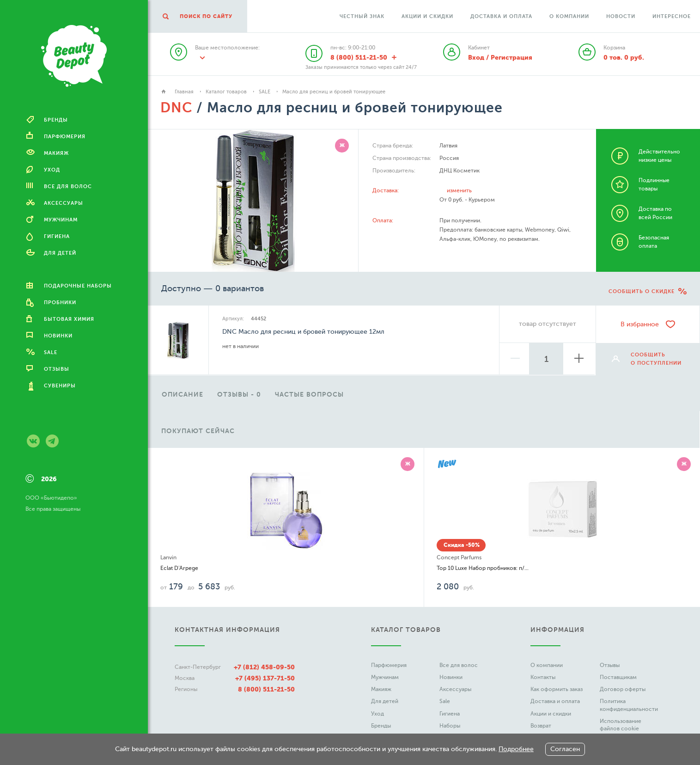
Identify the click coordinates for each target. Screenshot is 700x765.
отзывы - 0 (239, 394)
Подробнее (516, 749)
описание (183, 394)
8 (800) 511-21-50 (266, 689)
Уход (377, 714)
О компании (569, 16)
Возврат (541, 726)
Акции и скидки (427, 16)
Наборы (450, 726)
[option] (183, 392)
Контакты (543, 677)
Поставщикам (618, 677)
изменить (459, 190)
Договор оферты (623, 689)
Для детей (385, 701)
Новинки (451, 677)
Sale (445, 701)
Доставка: (386, 190)
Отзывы (610, 665)
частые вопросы (309, 394)
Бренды (381, 726)
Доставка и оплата (501, 16)
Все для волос (459, 665)
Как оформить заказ (557, 689)
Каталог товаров (226, 92)
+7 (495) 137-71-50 (265, 678)
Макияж (381, 689)
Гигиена (450, 714)
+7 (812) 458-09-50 (264, 667)
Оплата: (383, 220)
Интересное (672, 16)
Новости (621, 16)
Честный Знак (362, 16)
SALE (265, 92)
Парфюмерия (389, 665)
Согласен (565, 749)
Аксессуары (455, 689)
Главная (184, 92)
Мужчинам (385, 677)
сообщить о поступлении (656, 359)
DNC (176, 108)
